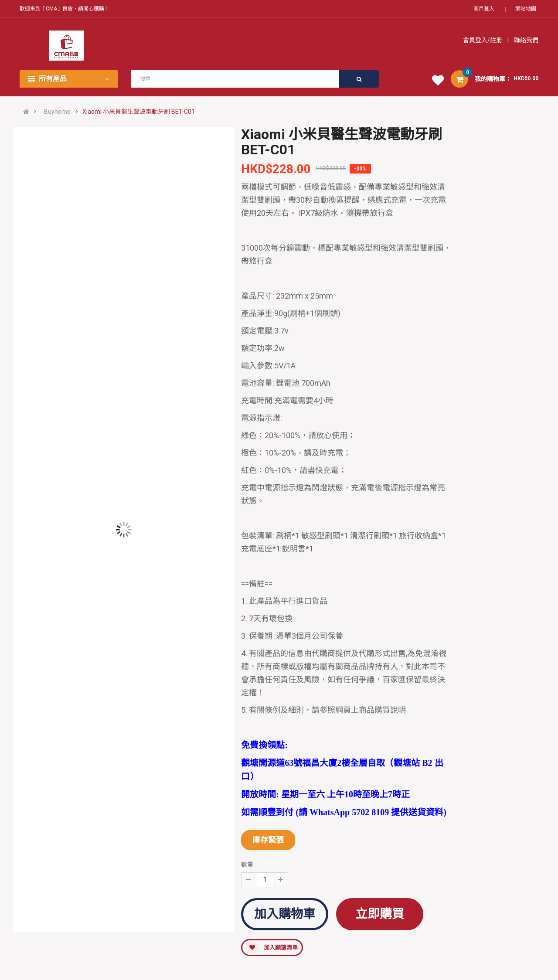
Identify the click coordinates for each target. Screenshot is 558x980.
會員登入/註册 (483, 40)
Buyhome (57, 112)
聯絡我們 (526, 40)
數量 (247, 864)
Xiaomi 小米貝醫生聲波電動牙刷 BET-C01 (139, 112)
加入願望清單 (272, 948)
